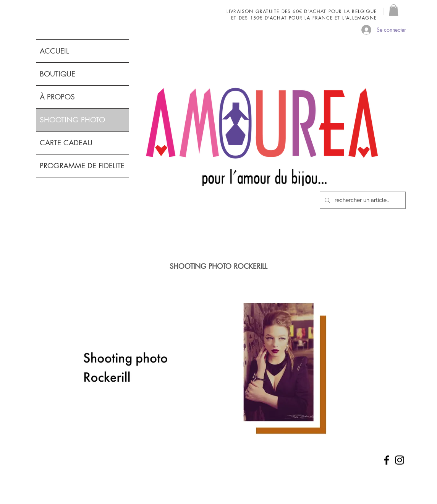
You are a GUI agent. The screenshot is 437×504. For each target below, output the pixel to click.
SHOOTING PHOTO (72, 120)
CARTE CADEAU (66, 143)
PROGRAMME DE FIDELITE (82, 166)
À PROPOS (57, 97)
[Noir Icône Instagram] (400, 460)
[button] (394, 10)
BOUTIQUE (57, 74)
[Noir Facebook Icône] (387, 460)
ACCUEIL (54, 51)
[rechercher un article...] (362, 200)
